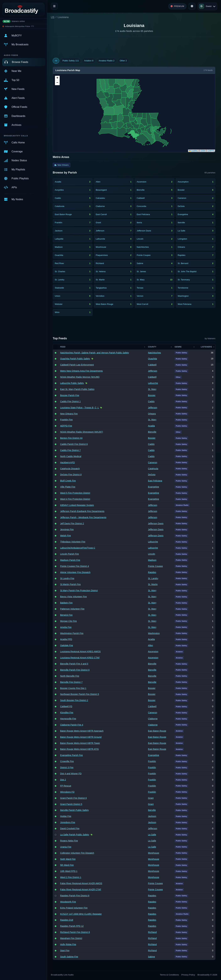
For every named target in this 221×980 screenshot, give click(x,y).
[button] (57, 78)
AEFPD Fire (66, 426)
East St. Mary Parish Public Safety (77, 389)
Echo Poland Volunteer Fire (74, 908)
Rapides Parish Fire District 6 (75, 896)
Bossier (152, 395)
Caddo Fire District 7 (70, 450)
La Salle (152, 835)
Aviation (89, 61)
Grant (151, 798)
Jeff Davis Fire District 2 (72, 523)
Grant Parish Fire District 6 (73, 798)
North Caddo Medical (71, 456)
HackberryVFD (67, 462)
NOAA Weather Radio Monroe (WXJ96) (80, 377)
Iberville (152, 810)
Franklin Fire (66, 420)
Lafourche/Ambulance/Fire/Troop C (78, 548)
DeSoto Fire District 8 (71, 475)
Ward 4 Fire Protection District (75, 499)
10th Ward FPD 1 (69, 871)
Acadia (151, 426)
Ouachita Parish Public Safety (75, 359)
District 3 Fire (67, 767)
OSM (203, 151)
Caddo (151, 401)
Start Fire (65, 951)
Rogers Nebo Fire (69, 841)
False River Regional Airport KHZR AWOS (81, 883)
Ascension (153, 652)
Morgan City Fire (68, 621)
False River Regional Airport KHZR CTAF (81, 889)
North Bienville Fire (70, 676)
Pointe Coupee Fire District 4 (75, 566)
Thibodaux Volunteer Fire (73, 542)
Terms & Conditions (169, 975)
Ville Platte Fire (68, 487)
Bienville (152, 432)
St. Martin (153, 584)
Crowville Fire (67, 761)
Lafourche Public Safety (72, 383)
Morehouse (154, 853)
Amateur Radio (107, 61)
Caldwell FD (66, 706)
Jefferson (153, 371)
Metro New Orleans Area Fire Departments (81, 371)
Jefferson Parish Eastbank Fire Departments (82, 511)
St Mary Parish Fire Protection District (79, 590)
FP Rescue (66, 786)
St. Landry (153, 578)
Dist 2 (63, 780)
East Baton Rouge (157, 731)
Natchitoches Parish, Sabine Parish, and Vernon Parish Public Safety (95, 353)
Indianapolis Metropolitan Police (18, 26)
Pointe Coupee (155, 566)
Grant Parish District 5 (71, 804)
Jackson (152, 816)
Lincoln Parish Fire (69, 554)
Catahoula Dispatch (70, 469)
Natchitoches (155, 353)
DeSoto (152, 475)
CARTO (211, 151)
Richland (152, 932)
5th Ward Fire (67, 865)
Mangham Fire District (71, 938)
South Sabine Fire (69, 957)
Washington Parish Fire (72, 633)
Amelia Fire (66, 627)
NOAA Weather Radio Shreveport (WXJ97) (82, 432)
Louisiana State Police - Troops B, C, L (79, 408)
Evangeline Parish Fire (71, 755)
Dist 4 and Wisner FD (71, 774)
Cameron (153, 462)
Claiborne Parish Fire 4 (72, 725)
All (56, 61)
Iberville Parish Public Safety (74, 810)
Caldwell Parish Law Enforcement (77, 365)
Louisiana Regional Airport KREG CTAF (80, 658)
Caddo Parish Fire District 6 (74, 444)
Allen (151, 645)
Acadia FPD (66, 639)
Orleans (152, 414)
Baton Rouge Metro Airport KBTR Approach (82, 731)
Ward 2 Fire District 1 (71, 877)
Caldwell (152, 365)
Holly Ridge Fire (68, 944)
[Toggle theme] (192, 6)
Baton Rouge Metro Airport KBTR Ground (81, 737)
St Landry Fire (67, 578)
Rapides (152, 572)
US (53, 17)
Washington (154, 633)
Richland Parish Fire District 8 (75, 932)
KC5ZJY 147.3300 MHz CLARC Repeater (81, 914)
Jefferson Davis (156, 523)
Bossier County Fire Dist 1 (73, 688)
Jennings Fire (67, 529)
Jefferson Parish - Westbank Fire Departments (83, 517)
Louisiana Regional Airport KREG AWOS (80, 652)
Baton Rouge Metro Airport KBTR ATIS (79, 749)
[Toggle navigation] (54, 6)
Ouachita (152, 359)
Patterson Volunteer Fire (72, 609)
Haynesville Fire (68, 719)
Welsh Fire (65, 536)
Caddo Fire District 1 (70, 401)
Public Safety (71, 61)
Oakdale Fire (67, 645)
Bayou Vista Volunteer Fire (73, 597)
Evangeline (154, 487)
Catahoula (153, 469)
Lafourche (153, 383)
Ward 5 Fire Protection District (75, 493)
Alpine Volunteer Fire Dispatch (75, 572)
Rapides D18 (67, 920)
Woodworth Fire (68, 902)
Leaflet (193, 151)
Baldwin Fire (66, 603)
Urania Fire (66, 847)
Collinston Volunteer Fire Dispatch (77, 853)
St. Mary (152, 389)
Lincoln (152, 554)
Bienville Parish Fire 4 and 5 (74, 664)
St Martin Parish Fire (70, 584)
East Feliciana (155, 481)
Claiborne (153, 719)
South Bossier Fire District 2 (74, 700)
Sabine (152, 957)
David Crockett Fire (70, 828)
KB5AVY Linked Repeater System (77, 505)
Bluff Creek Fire (68, 481)
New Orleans (62, 165)
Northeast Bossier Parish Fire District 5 (80, 694)
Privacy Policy (188, 975)
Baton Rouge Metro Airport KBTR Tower (80, 743)
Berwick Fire (66, 615)
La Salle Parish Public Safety (75, 835)
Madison (152, 560)
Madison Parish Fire (70, 560)
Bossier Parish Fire (70, 395)
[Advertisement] (134, 48)
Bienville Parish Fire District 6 (75, 670)
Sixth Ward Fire (68, 859)
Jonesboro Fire (68, 822)
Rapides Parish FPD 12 (72, 926)
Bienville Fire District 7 (71, 682)
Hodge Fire (66, 816)
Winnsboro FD (67, 792)
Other (123, 61)
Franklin (152, 761)
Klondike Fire (67, 713)
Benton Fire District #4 (71, 438)
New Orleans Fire (69, 414)
